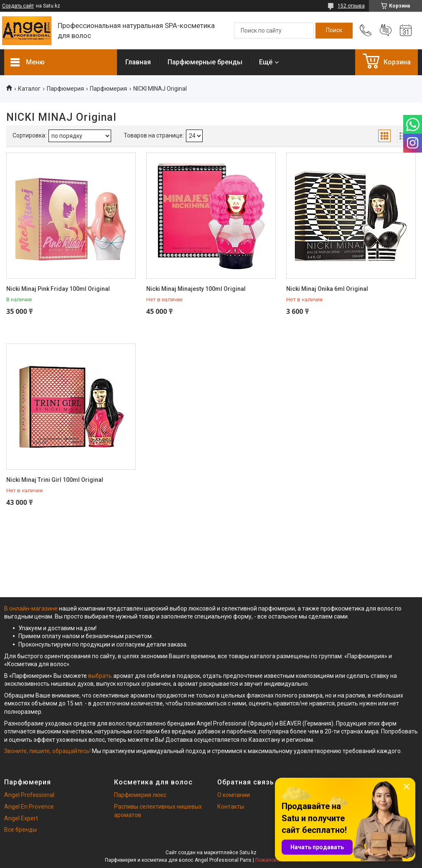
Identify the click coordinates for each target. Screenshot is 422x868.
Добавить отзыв (386, 31)
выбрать (100, 676)
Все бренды (20, 830)
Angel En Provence (29, 807)
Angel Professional (29, 795)
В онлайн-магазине (32, 608)
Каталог (29, 89)
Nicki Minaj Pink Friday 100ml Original (58, 289)
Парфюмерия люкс (140, 795)
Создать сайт (18, 6)
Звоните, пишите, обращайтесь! (47, 751)
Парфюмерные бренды (205, 62)
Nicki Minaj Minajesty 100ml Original (196, 289)
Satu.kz (248, 853)
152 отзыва (351, 6)
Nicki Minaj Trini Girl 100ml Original (55, 480)
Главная (138, 62)
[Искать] (334, 31)
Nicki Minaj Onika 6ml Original (327, 289)
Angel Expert (21, 818)
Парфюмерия (65, 89)
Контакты (231, 807)
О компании (234, 795)
